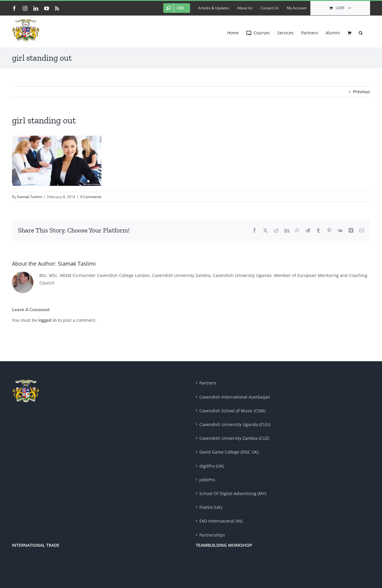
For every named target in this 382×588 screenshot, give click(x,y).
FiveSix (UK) (211, 507)
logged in (47, 320)
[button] (361, 31)
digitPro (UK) (212, 466)
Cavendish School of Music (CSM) (232, 411)
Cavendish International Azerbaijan (235, 397)
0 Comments (91, 197)
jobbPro (207, 480)
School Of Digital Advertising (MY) (233, 493)
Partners (208, 383)
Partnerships (212, 535)
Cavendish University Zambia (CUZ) (234, 438)
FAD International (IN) (221, 521)
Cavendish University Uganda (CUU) (235, 424)
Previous (362, 92)
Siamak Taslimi (30, 197)
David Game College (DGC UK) (229, 452)
